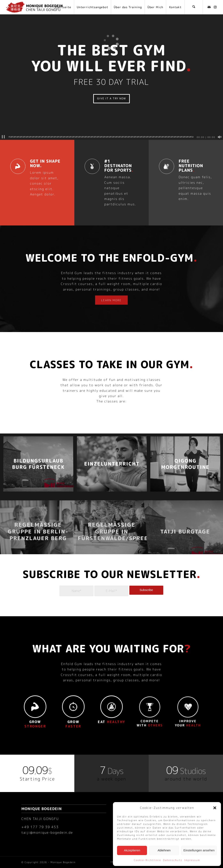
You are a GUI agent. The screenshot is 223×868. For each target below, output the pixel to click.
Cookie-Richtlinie (147, 860)
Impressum (192, 860)
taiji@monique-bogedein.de (47, 832)
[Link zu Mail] (209, 7)
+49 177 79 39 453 (40, 827)
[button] (215, 808)
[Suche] (194, 7)
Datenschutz (173, 860)
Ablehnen (164, 850)
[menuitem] (63, 7)
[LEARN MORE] (111, 300)
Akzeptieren (132, 850)
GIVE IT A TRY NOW (111, 98)
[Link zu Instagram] (215, 7)
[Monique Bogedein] (34, 7)
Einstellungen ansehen (199, 850)
